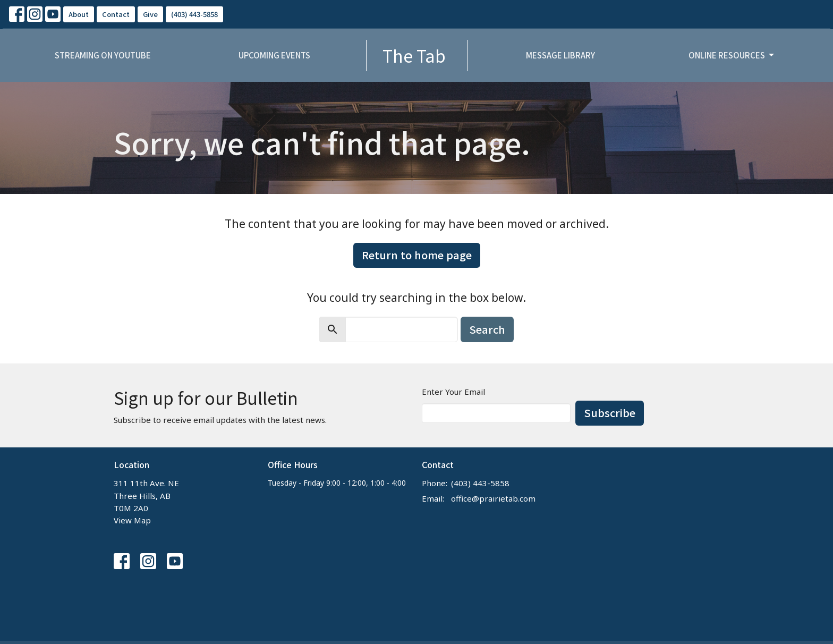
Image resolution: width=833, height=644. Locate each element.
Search (487, 329)
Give (150, 14)
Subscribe (610, 413)
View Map (132, 520)
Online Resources (732, 55)
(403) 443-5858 (194, 14)
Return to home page (417, 255)
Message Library (560, 55)
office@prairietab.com (493, 498)
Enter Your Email (453, 392)
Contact (116, 14)
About (79, 14)
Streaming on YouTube (103, 55)
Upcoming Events (274, 55)
